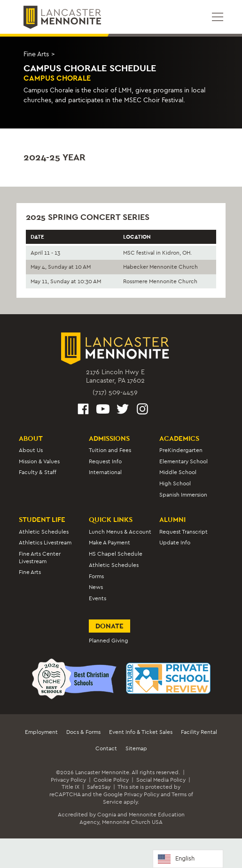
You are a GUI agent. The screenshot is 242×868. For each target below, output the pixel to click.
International (105, 472)
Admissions (109, 438)
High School (175, 483)
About (31, 438)
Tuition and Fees (110, 450)
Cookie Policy (111, 780)
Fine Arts (36, 54)
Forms (96, 576)
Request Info (105, 461)
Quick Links (111, 520)
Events (98, 598)
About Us (31, 450)
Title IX (70, 787)
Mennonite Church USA (132, 822)
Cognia (107, 815)
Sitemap (136, 748)
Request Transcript (183, 532)
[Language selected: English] (188, 859)
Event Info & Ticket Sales (141, 732)
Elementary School (183, 461)
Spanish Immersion (183, 495)
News (96, 587)
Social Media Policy (161, 780)
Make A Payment (109, 543)
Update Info (175, 543)
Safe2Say (99, 787)
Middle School (178, 472)
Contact (106, 748)
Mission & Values (39, 461)
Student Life (42, 520)
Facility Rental (199, 732)
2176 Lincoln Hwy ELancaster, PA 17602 (115, 376)
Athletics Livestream (45, 543)
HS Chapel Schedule (116, 554)
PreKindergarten (181, 450)
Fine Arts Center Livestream (40, 557)
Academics (179, 438)
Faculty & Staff (38, 472)
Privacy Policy (68, 780)
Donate (109, 626)
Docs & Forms (83, 732)
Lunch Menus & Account (120, 532)
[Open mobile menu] (218, 17)
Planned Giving (109, 641)
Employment (41, 732)
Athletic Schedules (44, 532)
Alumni (172, 520)
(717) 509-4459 (115, 392)
